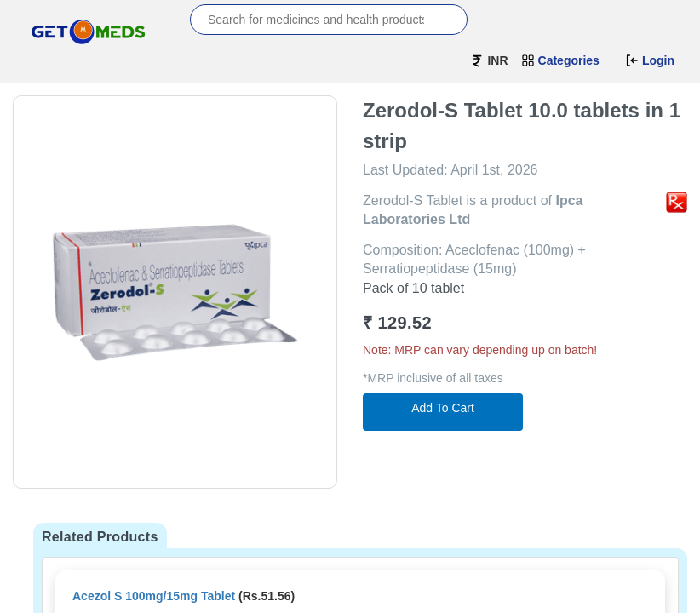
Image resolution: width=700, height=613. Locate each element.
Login (650, 60)
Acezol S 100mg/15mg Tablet (154, 596)
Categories (560, 60)
